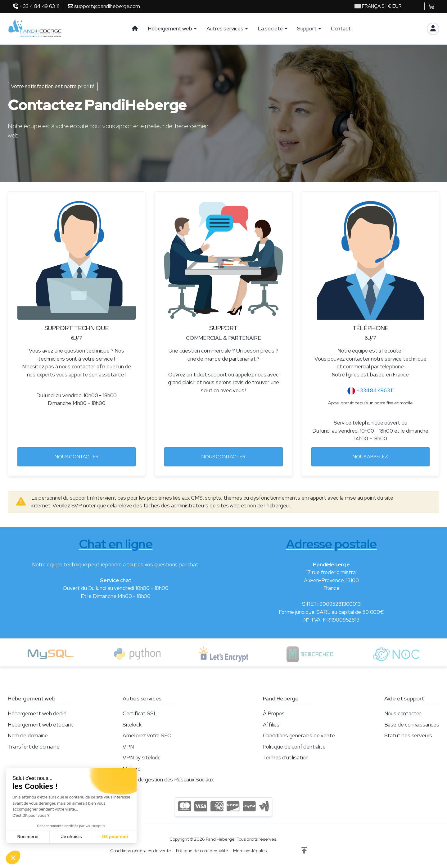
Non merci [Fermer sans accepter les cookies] (28, 837)
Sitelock (132, 725)
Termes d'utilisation (286, 758)
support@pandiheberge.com (104, 6)
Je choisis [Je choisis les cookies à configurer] (71, 837)
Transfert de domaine (34, 747)
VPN (128, 747)
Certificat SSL (140, 713)
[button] (304, 851)
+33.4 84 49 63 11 (36, 6)
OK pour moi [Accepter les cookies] (115, 837)
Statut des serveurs (408, 735)
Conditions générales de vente (299, 735)
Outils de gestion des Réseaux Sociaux (168, 780)
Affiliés (271, 725)
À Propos (274, 713)
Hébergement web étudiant (41, 725)
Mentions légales (250, 851)
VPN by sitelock (141, 758)
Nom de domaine (28, 735)
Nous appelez (370, 457)
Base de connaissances (412, 725)
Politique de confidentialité (294, 747)
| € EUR (378, 6)
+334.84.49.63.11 (370, 390)
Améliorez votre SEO (147, 735)
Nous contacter (77, 457)
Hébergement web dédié (37, 713)
